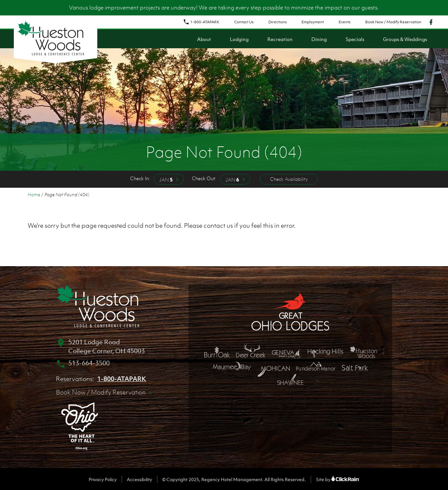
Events (345, 22)
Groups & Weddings (405, 39)
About (204, 39)
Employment (313, 22)
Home (34, 194)
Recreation (280, 39)
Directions (278, 22)
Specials (355, 39)
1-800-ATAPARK (201, 22)
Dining (319, 39)
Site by (338, 479)
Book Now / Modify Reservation (393, 22)
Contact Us (244, 22)
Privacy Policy (103, 479)
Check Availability (289, 179)
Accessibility (139, 479)
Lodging (239, 39)
